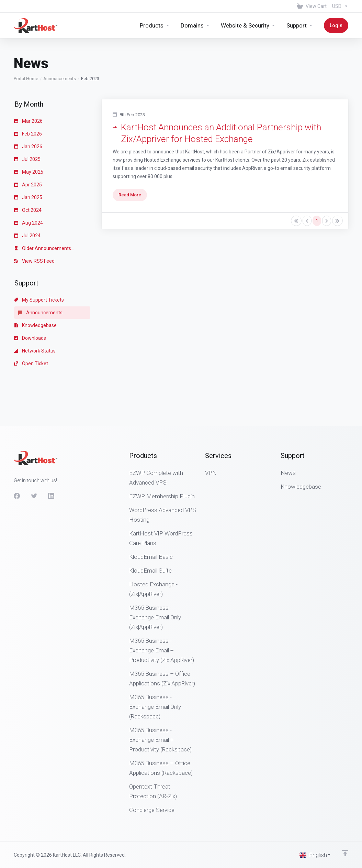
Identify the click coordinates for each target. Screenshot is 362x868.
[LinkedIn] (51, 496)
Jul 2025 (27, 121)
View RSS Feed (34, 223)
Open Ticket (31, 325)
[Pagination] (296, 183)
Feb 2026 (28, 96)
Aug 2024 (29, 185)
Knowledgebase (35, 287)
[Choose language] (315, 855)
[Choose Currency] (339, 6)
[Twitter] (34, 496)
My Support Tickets (39, 262)
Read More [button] (130, 157)
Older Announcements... (44, 210)
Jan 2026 (28, 108)
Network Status (35, 313)
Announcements (60, 40)
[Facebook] (17, 496)
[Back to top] (345, 853)
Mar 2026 (28, 83)
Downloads (30, 300)
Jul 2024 (27, 197)
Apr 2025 (28, 147)
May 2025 (29, 134)
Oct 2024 (28, 172)
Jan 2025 (28, 159)
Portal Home (26, 40)
